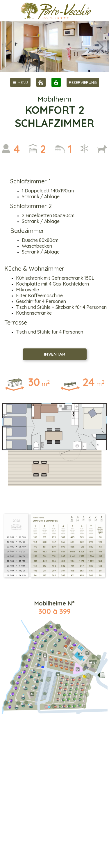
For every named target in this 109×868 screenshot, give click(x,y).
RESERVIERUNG (83, 82)
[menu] (20, 82)
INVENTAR (54, 354)
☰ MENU (20, 82)
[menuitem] (20, 82)
